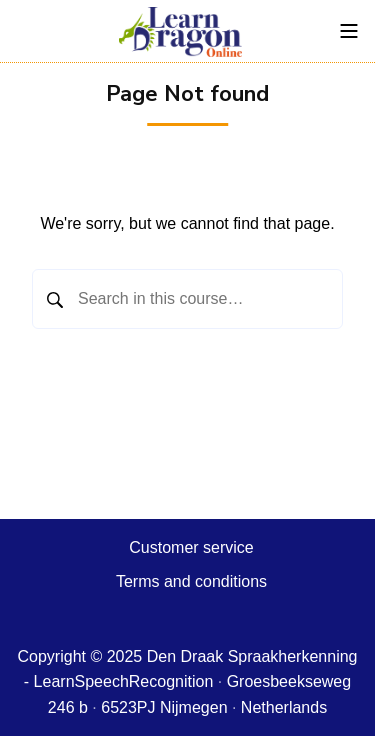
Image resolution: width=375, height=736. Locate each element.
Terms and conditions (191, 581)
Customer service (191, 547)
